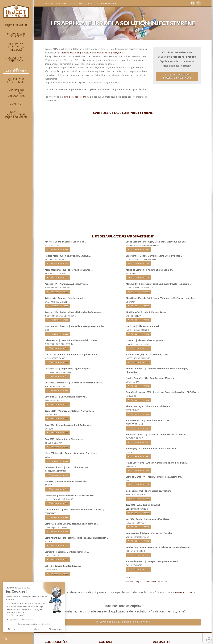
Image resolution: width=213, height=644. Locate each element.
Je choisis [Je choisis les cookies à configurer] (34, 629)
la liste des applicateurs (74, 97)
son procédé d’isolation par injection (75, 53)
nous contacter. (186, 592)
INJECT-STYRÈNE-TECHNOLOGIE (152, 581)
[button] (6, 639)
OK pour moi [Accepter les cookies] (55, 629)
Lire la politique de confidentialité (20, 619)
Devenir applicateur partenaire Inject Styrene (177, 76)
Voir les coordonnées (57, 249)
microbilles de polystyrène (110, 53)
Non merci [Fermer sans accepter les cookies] (13, 629)
